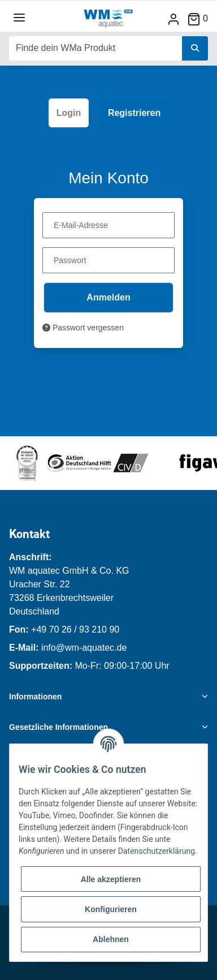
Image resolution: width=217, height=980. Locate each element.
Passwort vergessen (83, 328)
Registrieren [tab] (134, 113)
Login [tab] (69, 113)
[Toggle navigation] (19, 18)
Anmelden (108, 297)
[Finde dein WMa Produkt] (96, 48)
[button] (173, 19)
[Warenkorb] (202, 18)
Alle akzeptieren (111, 879)
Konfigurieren (111, 909)
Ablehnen (111, 939)
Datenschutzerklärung (157, 851)
